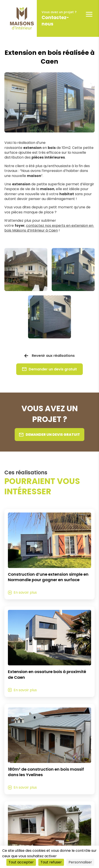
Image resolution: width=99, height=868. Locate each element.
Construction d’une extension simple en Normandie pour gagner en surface (48, 577)
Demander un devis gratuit (49, 369)
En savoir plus (25, 592)
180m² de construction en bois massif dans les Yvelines (46, 772)
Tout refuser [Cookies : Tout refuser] (51, 862)
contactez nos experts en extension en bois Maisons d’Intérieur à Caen (49, 228)
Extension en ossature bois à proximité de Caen (47, 674)
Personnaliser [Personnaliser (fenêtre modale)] (80, 862)
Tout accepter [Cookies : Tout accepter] (21, 862)
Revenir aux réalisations (53, 356)
